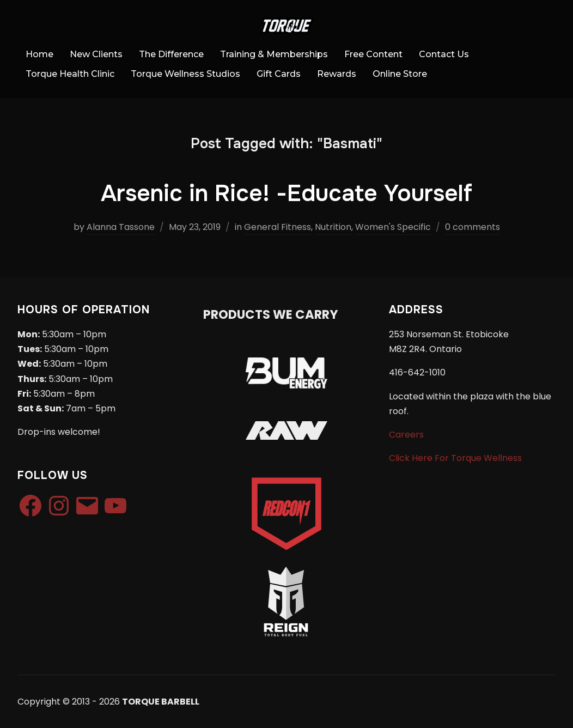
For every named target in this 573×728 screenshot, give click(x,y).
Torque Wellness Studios (185, 74)
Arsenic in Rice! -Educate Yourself (286, 193)
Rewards (337, 74)
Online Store (400, 74)
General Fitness (278, 227)
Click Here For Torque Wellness (455, 458)
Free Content (373, 54)
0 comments (473, 227)
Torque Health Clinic (70, 74)
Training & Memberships (274, 54)
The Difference (171, 54)
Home (39, 54)
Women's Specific (393, 227)
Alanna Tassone (121, 227)
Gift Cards (279, 74)
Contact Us (444, 54)
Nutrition (333, 227)
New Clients (96, 54)
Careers (406, 435)
